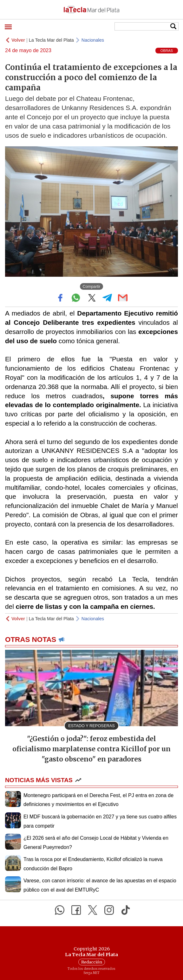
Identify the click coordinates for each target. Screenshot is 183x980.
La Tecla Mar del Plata (51, 40)
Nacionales (93, 40)
